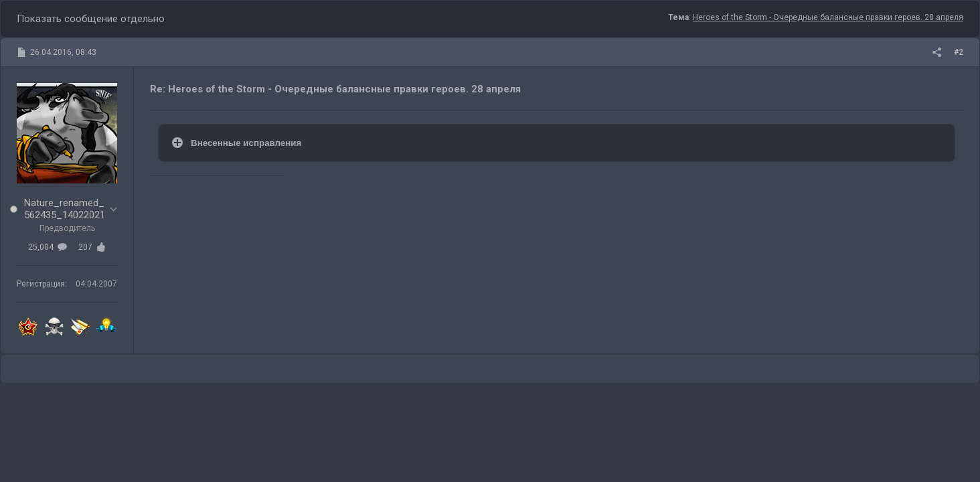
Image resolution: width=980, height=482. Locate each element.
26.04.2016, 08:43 (63, 52)
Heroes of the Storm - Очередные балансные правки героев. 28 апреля (828, 17)
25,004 (48, 247)
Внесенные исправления (247, 143)
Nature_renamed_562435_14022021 (65, 209)
